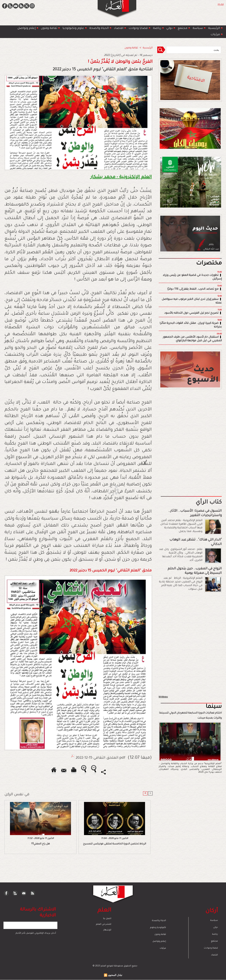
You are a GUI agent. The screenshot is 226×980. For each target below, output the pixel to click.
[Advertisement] (108, 490)
